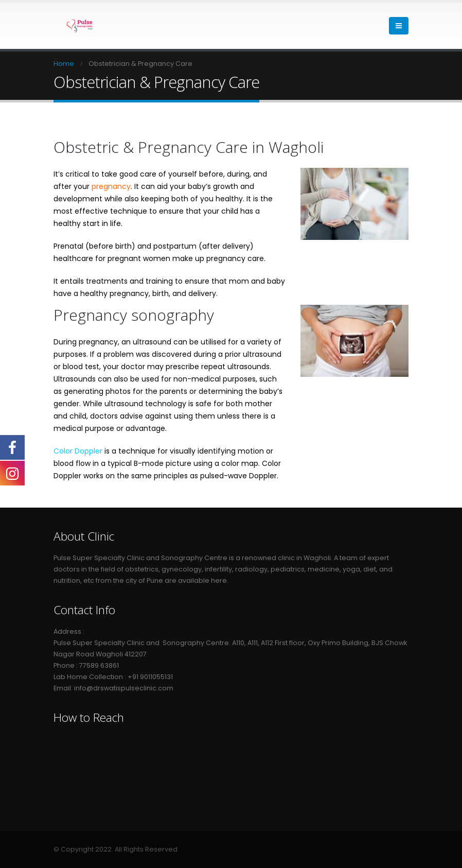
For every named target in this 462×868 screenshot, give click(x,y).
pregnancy (111, 186)
